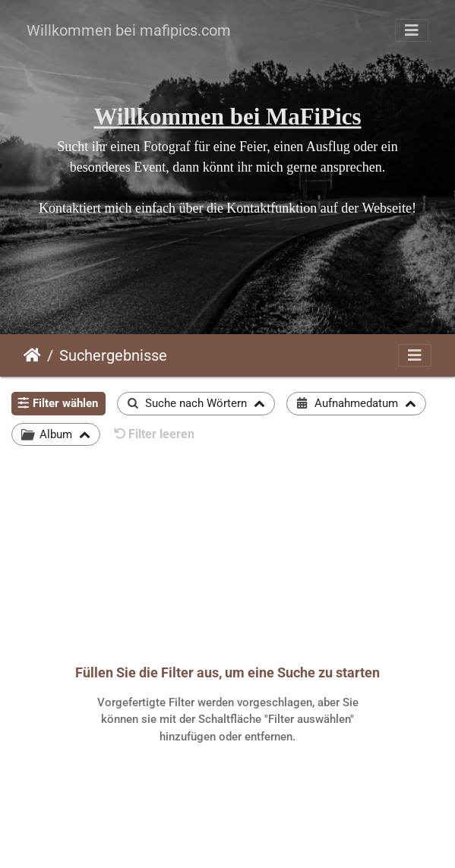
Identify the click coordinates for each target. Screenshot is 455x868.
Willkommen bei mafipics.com (129, 30)
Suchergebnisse (113, 355)
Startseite (32, 355)
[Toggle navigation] (412, 30)
